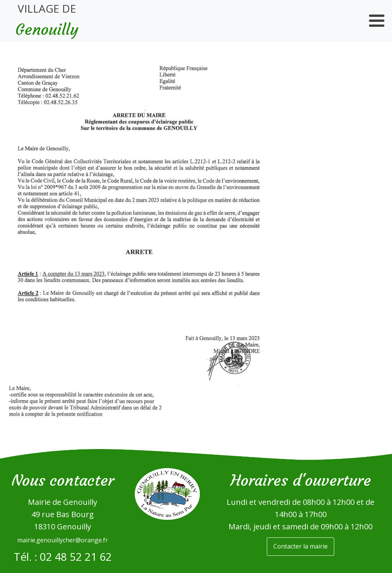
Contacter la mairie (301, 546)
